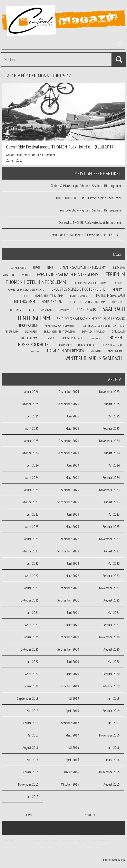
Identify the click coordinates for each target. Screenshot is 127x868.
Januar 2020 (31, 686)
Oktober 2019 (111, 686)
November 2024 (109, 441)
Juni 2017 (114, 723)
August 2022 (112, 551)
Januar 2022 (31, 588)
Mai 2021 (114, 612)
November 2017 (69, 723)
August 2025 (112, 404)
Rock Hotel (65, 310)
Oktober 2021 (30, 600)
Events (25, 275)
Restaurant (47, 310)
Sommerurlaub (72, 338)
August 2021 (112, 600)
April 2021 (32, 625)
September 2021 (68, 600)
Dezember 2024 (69, 441)
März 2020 (72, 674)
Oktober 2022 (30, 551)
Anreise (90, 815)
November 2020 (109, 637)
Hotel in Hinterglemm (49, 296)
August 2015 (112, 784)
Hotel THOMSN (52, 302)
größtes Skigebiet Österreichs (79, 289)
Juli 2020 (33, 662)
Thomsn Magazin (64, 21)
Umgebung (35, 352)
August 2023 (112, 502)
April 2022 (32, 576)
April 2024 (32, 477)
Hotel (26, 296)
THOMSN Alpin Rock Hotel (76, 345)
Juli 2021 (33, 612)
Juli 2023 (33, 514)
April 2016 (72, 760)
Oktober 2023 (30, 502)
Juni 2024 (73, 465)
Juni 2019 (114, 698)
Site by (114, 860)
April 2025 (32, 428)
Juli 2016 (73, 747)
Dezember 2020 (69, 637)
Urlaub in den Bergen (66, 351)
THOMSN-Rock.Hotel (33, 344)
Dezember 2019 (69, 686)
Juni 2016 (114, 747)
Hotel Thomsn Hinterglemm (87, 302)
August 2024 (112, 453)
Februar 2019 (111, 711)
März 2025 (72, 428)
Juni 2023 (73, 514)
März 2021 (72, 625)
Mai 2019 (33, 711)
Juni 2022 (73, 563)
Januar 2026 (31, 392)
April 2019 (72, 711)
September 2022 (68, 551)
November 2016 (109, 735)
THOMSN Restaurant (112, 345)
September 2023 (68, 502)
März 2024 (72, 477)
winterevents (115, 351)
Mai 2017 (33, 735)
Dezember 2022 (69, 539)
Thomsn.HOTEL (10, 840)
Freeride (118, 283)
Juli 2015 (33, 797)
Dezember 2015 (109, 772)
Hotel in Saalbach (80, 296)
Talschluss (95, 338)
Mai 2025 (114, 416)
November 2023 (109, 490)
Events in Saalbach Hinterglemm (68, 274)
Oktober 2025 (30, 404)
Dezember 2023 (69, 490)
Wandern (96, 351)
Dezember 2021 (69, 588)
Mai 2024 (114, 465)
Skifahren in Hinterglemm (59, 332)
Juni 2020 (73, 662)
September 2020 (68, 649)
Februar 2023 (111, 527)
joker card (117, 302)
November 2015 (28, 784)
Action (10, 155)
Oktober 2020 (30, 649)
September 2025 (68, 404)
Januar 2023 (31, 539)
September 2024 (68, 453)
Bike (50, 268)
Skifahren (31, 332)
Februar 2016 (30, 772)
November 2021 (109, 588)
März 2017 (72, 735)
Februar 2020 (111, 674)
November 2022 (109, 539)
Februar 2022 (111, 576)
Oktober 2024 (30, 453)
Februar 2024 (111, 477)
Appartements (19, 268)
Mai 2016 (33, 760)
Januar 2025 (31, 441)
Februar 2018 (30, 723)
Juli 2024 (33, 465)
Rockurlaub (86, 310)
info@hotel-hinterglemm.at (93, 840)
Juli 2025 (33, 416)
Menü (119, 43)
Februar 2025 (111, 428)
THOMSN (114, 337)
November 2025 (109, 392)
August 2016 (31, 747)
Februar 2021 (111, 625)
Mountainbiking (26, 155)
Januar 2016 (71, 772)
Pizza (31, 310)
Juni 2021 (73, 612)
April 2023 (32, 527)
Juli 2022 (33, 563)
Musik (40, 155)
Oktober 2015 (70, 784)
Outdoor (16, 310)
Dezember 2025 (69, 392)
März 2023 (72, 527)
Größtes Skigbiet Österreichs (26, 290)
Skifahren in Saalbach (94, 332)
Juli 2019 (73, 698)
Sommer (50, 155)
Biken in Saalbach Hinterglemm (83, 267)
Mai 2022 (114, 563)
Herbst (117, 289)
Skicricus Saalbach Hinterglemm (60, 326)
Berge (37, 268)
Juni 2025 (73, 416)
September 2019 (28, 698)
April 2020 (32, 674)
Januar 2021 (31, 637)
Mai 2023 (114, 514)
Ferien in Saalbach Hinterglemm (90, 283)
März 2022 (72, 576)
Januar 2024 (31, 490)
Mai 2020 (114, 662)
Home (29, 815)
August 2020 (112, 649)
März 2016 (113, 760)
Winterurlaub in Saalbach (94, 358)
